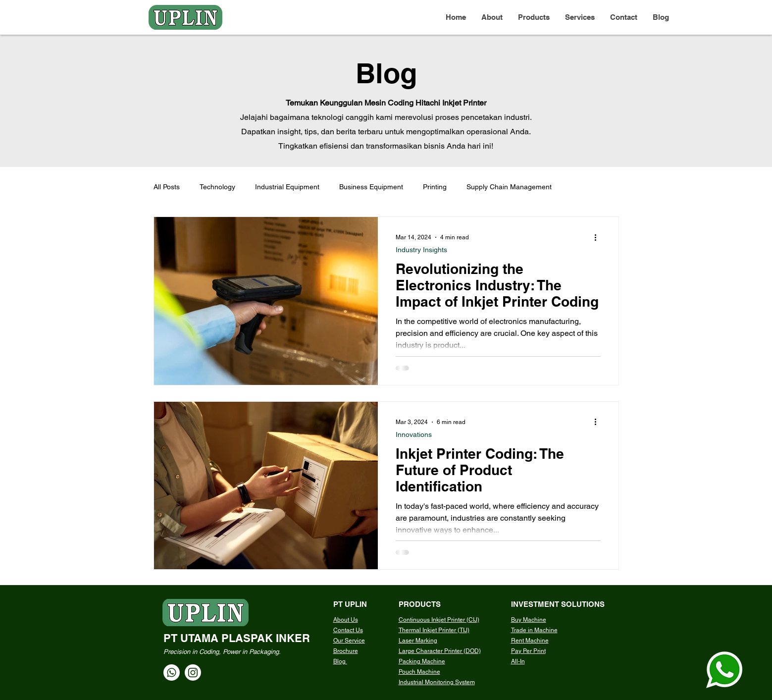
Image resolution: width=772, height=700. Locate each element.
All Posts (167, 187)
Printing (435, 187)
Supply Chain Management (509, 187)
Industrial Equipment (287, 187)
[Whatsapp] (172, 673)
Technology (217, 187)
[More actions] (599, 237)
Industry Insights (421, 250)
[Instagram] (193, 673)
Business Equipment (371, 187)
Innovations (414, 434)
